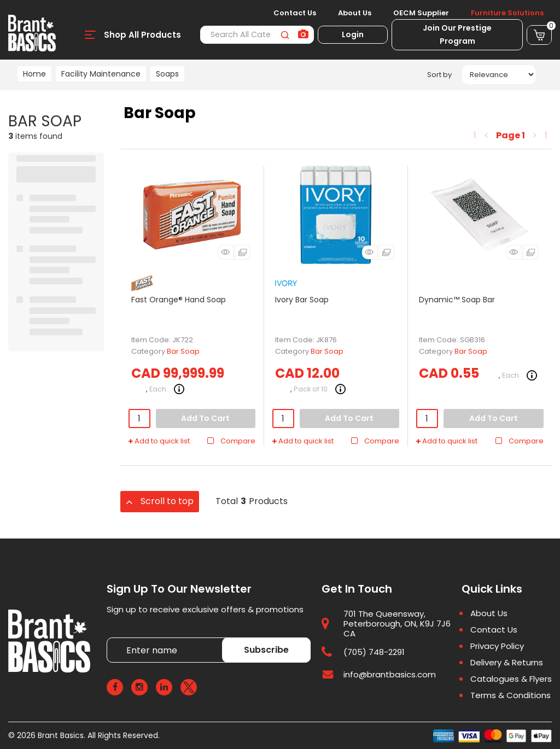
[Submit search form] (285, 35)
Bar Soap (183, 351)
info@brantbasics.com (390, 674)
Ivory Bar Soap (302, 300)
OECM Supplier (421, 13)
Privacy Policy (497, 646)
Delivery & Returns (507, 663)
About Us (355, 13)
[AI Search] (303, 35)
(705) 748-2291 (374, 652)
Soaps (167, 74)
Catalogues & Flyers (511, 679)
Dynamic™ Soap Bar (457, 300)
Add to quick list (159, 441)
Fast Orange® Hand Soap (179, 300)
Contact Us (295, 13)
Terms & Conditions (511, 695)
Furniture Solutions (507, 13)
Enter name (110, 637)
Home (34, 74)
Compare (231, 441)
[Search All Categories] (257, 35)
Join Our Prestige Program (457, 34)
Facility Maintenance (101, 74)
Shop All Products (142, 35)
